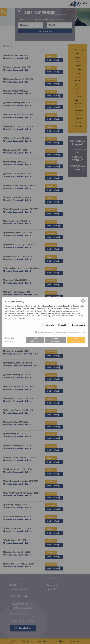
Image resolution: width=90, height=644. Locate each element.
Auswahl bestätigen (55, 340)
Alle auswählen (76, 340)
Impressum (9, 342)
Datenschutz (10, 338)
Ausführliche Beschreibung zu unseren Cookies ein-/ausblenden (61, 332)
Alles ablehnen (35, 340)
